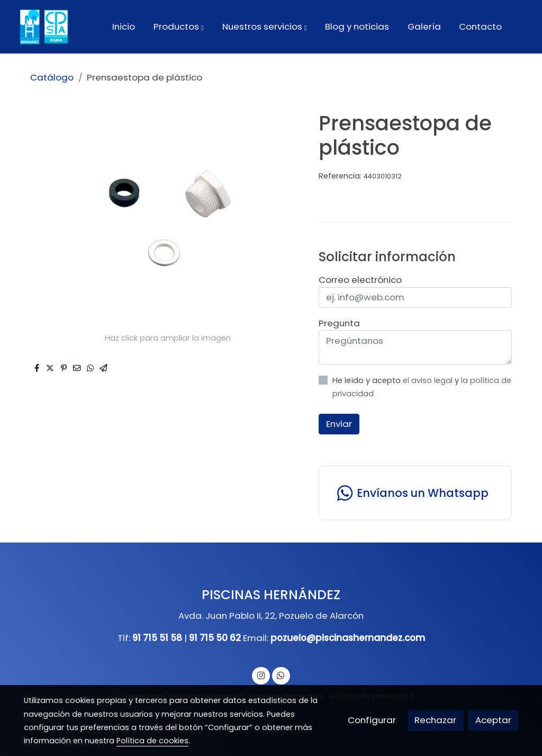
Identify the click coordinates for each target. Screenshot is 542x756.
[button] (179, 26)
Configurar (372, 720)
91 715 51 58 (157, 638)
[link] (43, 27)
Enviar (339, 424)
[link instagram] (261, 675)
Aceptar (493, 720)
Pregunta (339, 323)
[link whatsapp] (415, 493)
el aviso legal (429, 380)
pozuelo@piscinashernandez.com (348, 638)
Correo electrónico (360, 280)
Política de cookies (152, 741)
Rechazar (435, 720)
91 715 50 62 (215, 638)
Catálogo (52, 77)
